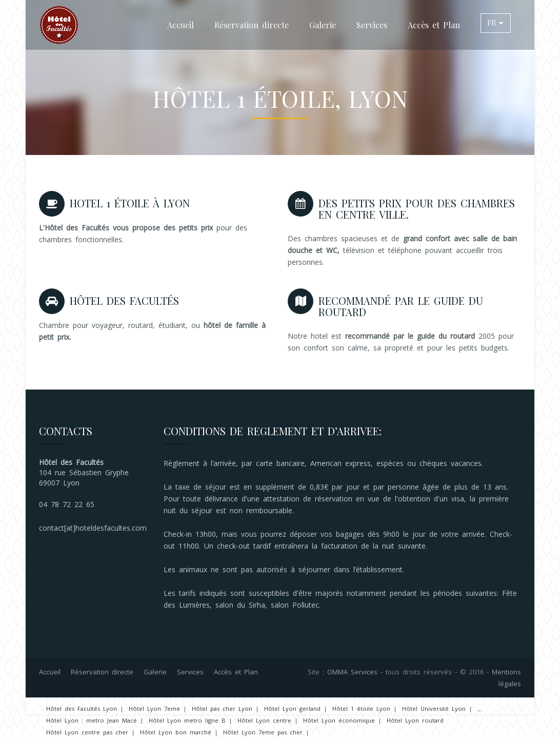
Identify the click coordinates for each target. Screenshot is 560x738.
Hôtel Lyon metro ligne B (187, 720)
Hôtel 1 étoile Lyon (361, 708)
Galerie (323, 25)
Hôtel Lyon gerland (292, 708)
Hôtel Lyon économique (339, 720)
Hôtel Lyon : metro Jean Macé (92, 720)
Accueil (181, 25)
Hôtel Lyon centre (264, 720)
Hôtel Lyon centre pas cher (87, 732)
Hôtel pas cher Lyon (222, 708)
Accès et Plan (434, 25)
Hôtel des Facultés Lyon (82, 708)
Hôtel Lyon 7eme (154, 708)
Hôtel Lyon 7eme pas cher (263, 732)
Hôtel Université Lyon (434, 708)
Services (372, 25)
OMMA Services (352, 672)
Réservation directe (252, 25)
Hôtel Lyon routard (415, 720)
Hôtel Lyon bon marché (176, 732)
